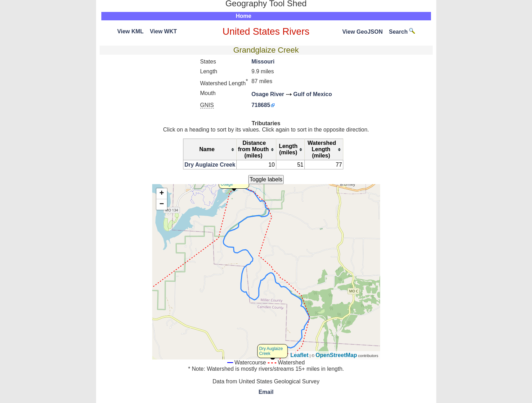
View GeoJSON (362, 32)
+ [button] (161, 194)
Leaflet (299, 355)
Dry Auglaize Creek (210, 165)
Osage (227, 184)
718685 (261, 105)
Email (266, 392)
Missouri (263, 62)
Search (402, 32)
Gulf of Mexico (312, 94)
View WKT (163, 31)
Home (243, 16)
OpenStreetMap (336, 355)
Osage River (268, 94)
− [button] (161, 204)
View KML (130, 31)
